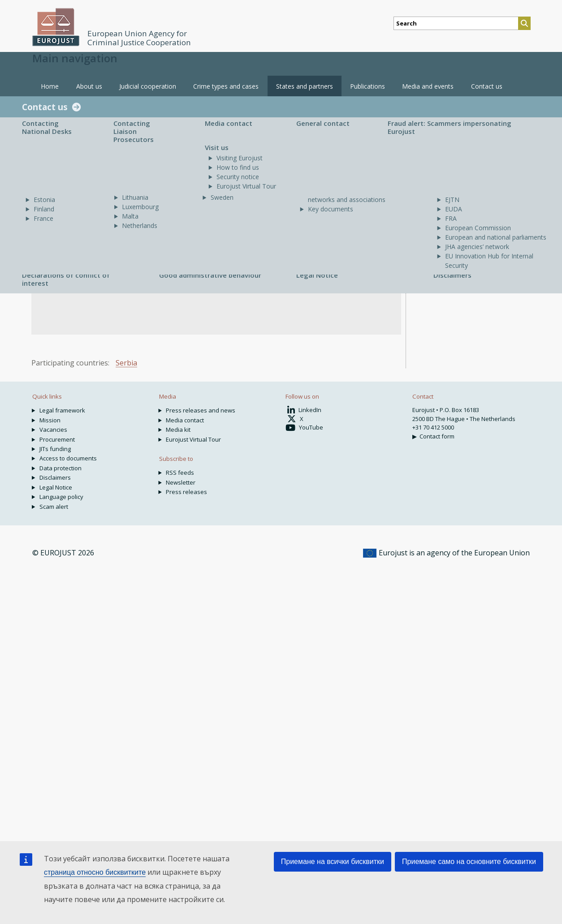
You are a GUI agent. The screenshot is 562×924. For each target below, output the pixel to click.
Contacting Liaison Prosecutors (134, 131)
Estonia (44, 200)
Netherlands (140, 226)
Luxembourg (140, 207)
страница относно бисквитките (95, 872)
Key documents (331, 209)
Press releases (186, 492)
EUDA (454, 209)
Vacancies (53, 430)
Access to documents (68, 458)
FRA (451, 218)
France (43, 218)
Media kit (178, 430)
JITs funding (55, 449)
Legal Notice (317, 275)
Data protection (61, 468)
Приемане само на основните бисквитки (469, 862)
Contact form (437, 436)
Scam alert (54, 507)
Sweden (222, 197)
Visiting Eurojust (240, 158)
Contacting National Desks (47, 127)
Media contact (229, 123)
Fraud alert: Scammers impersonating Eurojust (450, 127)
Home (50, 86)
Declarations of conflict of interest (66, 279)
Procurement (57, 439)
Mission (50, 420)
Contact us (45, 107)
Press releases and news (201, 410)
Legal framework (62, 410)
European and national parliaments (496, 237)
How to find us (238, 167)
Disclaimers (452, 275)
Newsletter (181, 482)
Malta (130, 216)
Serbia (126, 363)
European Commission (478, 228)
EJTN (452, 200)
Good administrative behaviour (210, 275)
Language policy (61, 497)
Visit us (217, 147)
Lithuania (135, 197)
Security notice (238, 177)
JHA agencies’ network (477, 247)
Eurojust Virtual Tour (246, 186)
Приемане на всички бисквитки (333, 862)
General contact (323, 123)
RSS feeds (180, 473)
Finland (44, 209)
